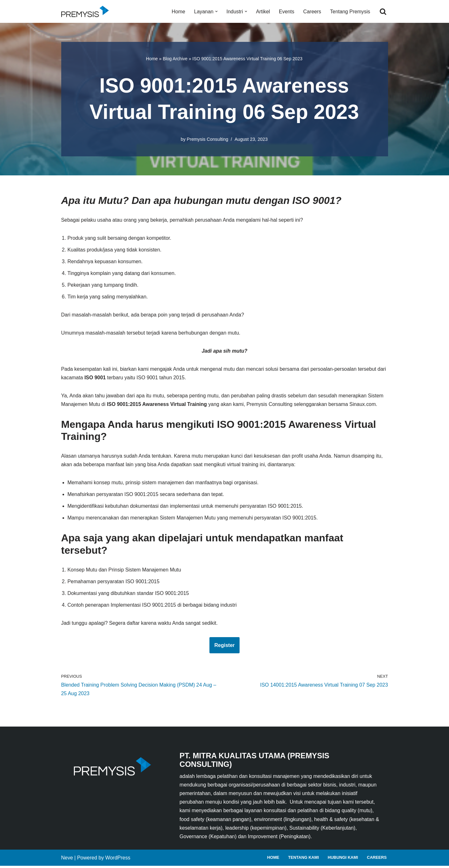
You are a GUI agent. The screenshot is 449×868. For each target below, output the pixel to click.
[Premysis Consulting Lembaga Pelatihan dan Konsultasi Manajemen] (87, 11)
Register (224, 647)
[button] (216, 11)
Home (178, 12)
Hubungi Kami (343, 860)
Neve (67, 860)
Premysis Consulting (207, 139)
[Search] (383, 11)
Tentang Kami (303, 860)
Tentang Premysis (350, 12)
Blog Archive (175, 59)
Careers (312, 12)
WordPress (118, 860)
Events (286, 12)
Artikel (262, 12)
